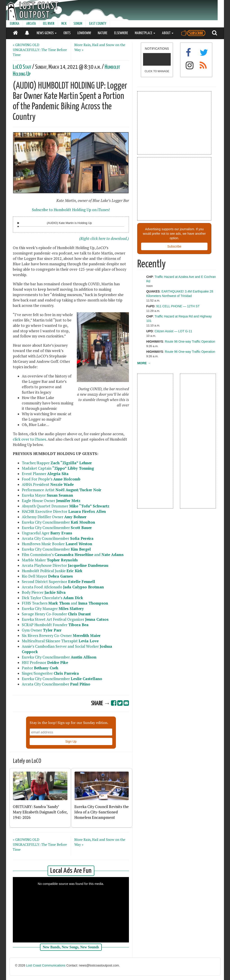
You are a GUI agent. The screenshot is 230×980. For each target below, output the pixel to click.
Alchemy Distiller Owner (54, 517)
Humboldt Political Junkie (52, 571)
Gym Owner (42, 630)
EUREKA (15, 24)
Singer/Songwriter (50, 673)
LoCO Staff (22, 67)
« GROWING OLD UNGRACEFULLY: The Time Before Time (40, 50)
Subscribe (174, 246)
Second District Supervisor (45, 582)
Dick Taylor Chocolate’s (52, 598)
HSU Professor (45, 663)
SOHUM (78, 24)
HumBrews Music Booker (57, 544)
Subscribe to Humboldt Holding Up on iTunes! (71, 210)
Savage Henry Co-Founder (56, 614)
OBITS (67, 33)
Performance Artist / (62, 490)
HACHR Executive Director (64, 511)
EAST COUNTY (98, 24)
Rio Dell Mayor (47, 576)
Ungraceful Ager (47, 533)
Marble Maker (50, 560)
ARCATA (31, 24)
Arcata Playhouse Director (65, 565)
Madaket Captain (58, 468)
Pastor (40, 668)
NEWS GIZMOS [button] (47, 33)
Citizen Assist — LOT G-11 (174, 331)
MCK (64, 24)
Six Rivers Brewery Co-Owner (61, 636)
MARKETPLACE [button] (145, 33)
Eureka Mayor (47, 495)
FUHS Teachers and (65, 603)
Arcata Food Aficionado (63, 587)
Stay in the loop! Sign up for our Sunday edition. (69, 723)
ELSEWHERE (121, 33)
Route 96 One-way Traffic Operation (190, 342)
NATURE (103, 33)
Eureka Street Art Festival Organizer (65, 619)
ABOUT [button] (168, 33)
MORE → (144, 363)
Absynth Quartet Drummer (66, 506)
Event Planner (45, 474)
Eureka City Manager (53, 609)
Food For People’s (51, 479)
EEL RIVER (49, 24)
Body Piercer (44, 592)
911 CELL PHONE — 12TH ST (178, 306)
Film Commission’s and (73, 555)
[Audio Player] (18, 223)
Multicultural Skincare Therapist (60, 641)
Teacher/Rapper (57, 463)
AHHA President (48, 484)
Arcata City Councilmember (58, 538)
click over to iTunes (29, 439)
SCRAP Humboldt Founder (55, 625)
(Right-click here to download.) (104, 239)
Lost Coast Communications (46, 965)
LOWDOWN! (84, 33)
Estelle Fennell (82, 582)
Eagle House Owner (51, 501)
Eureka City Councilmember (58, 522)
